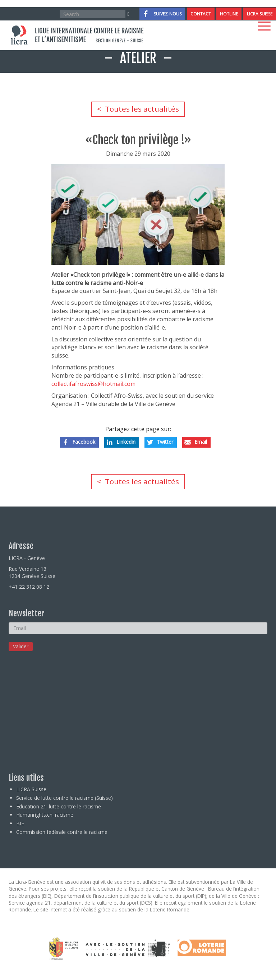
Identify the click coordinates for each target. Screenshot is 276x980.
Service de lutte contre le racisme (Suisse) (65, 798)
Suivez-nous (168, 14)
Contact (201, 14)
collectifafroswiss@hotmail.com (93, 384)
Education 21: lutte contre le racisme (59, 806)
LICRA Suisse (260, 14)
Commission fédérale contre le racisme (62, 832)
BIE (20, 823)
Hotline (229, 14)
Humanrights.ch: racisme (45, 815)
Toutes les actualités (142, 109)
